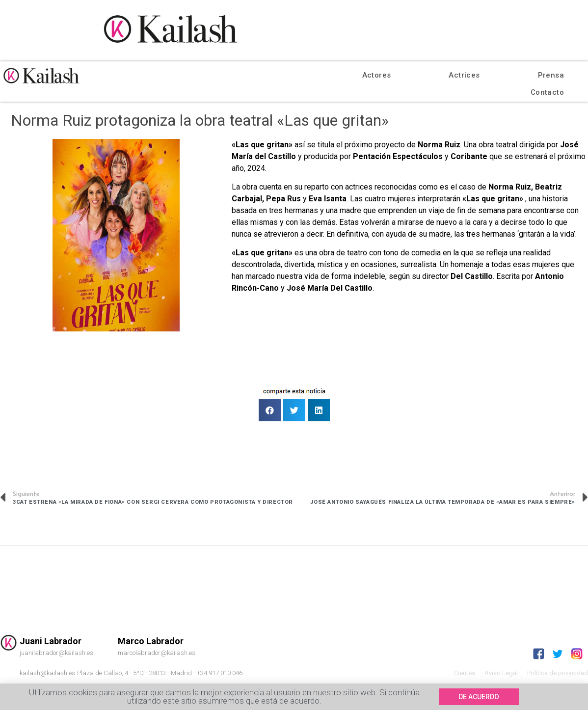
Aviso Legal (501, 673)
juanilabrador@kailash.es (56, 653)
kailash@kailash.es (47, 673)
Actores (377, 75)
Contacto (547, 92)
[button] (479, 697)
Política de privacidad (558, 673)
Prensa (551, 75)
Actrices (464, 75)
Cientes (465, 673)
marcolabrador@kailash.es (157, 653)
